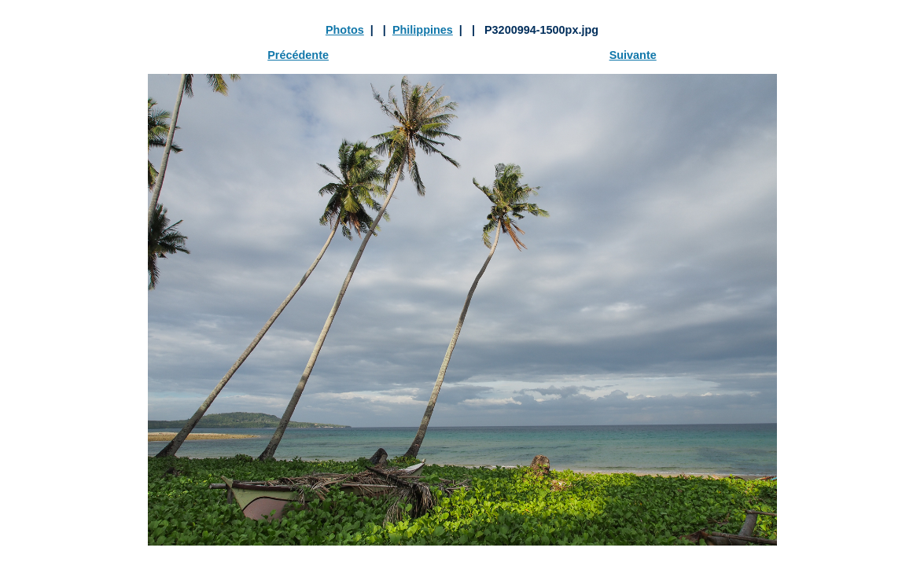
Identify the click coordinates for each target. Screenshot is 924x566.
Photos (345, 30)
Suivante (633, 55)
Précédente (298, 55)
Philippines (423, 30)
